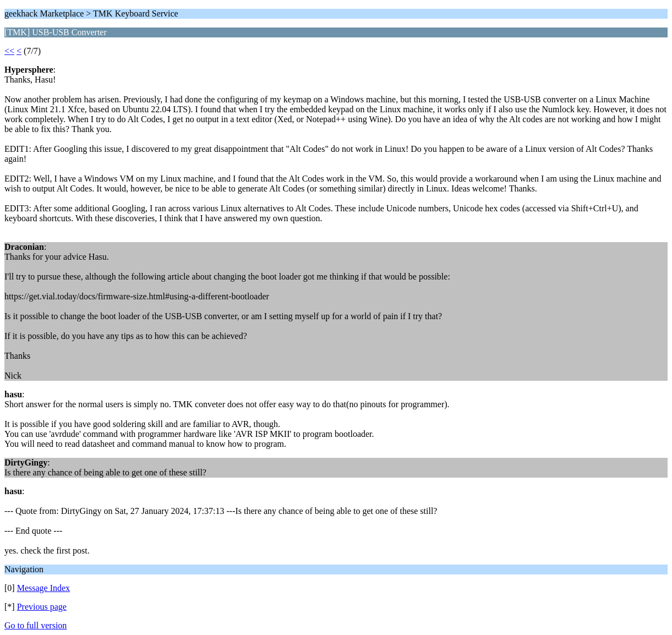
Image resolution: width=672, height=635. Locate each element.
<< (9, 51)
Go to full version (35, 625)
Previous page (42, 607)
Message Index (43, 588)
